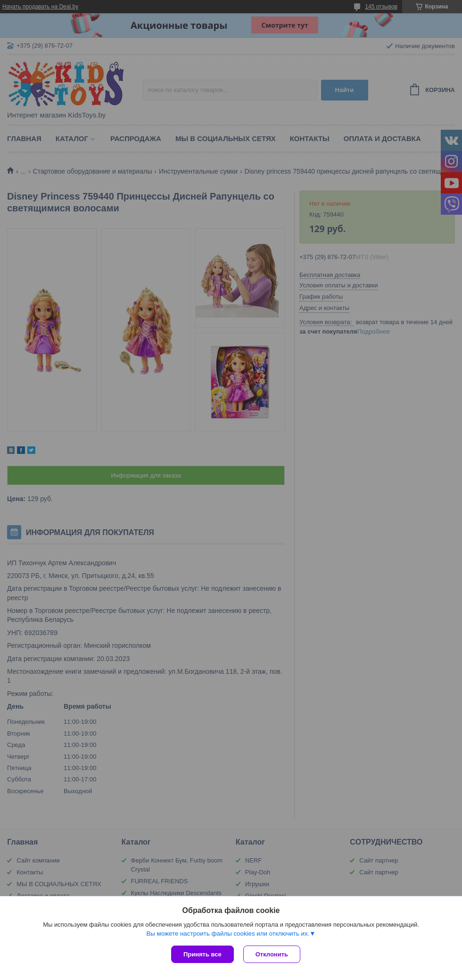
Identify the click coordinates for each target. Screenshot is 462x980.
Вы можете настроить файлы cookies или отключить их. (228, 934)
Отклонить (272, 954)
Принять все (202, 954)
